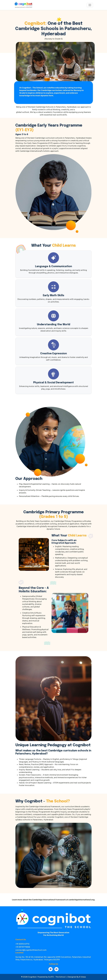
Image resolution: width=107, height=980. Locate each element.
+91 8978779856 (23, 947)
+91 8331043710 (22, 944)
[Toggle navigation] (90, 5)
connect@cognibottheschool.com (31, 950)
